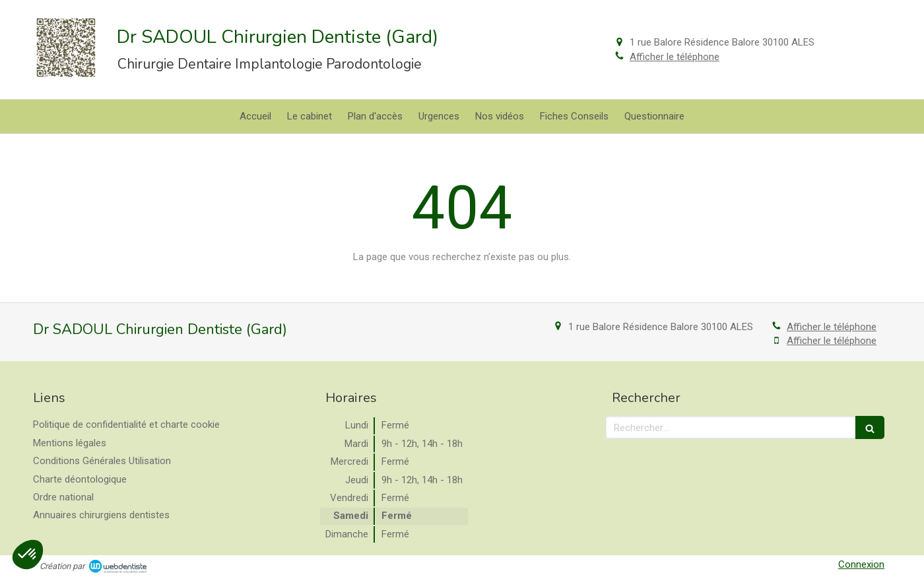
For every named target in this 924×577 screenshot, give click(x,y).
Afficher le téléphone (675, 57)
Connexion (861, 564)
